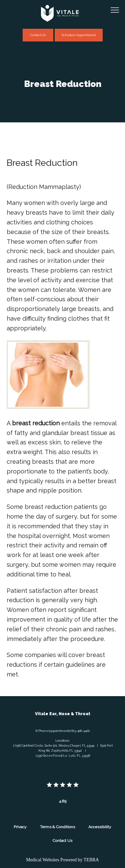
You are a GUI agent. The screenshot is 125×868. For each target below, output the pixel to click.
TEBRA (91, 860)
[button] (115, 11)
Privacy (20, 827)
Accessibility (100, 827)
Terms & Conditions (57, 827)
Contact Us (62, 841)
